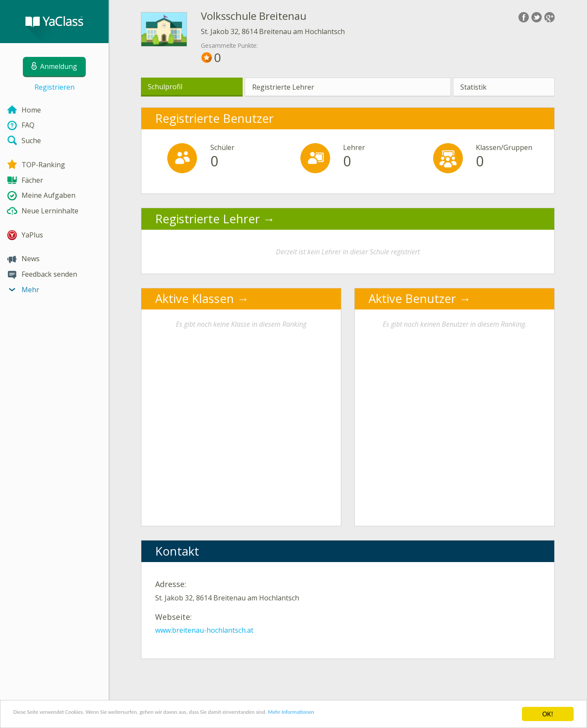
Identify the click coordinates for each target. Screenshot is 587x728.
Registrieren (55, 87)
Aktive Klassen (195, 298)
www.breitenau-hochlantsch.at (204, 630)
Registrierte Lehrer (283, 87)
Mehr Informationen (378, 715)
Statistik (473, 87)
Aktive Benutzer (412, 298)
